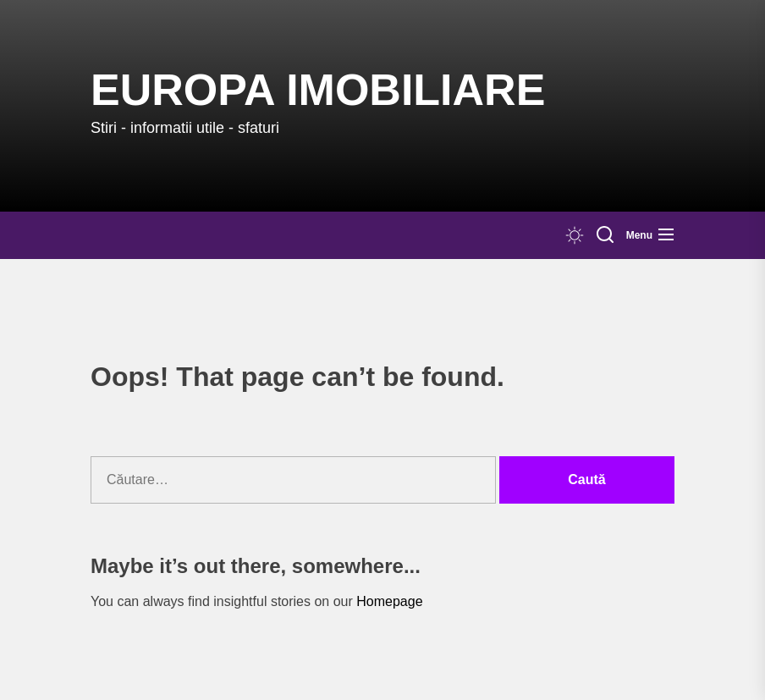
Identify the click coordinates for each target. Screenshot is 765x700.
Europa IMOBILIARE (318, 90)
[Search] (605, 235)
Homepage (389, 601)
